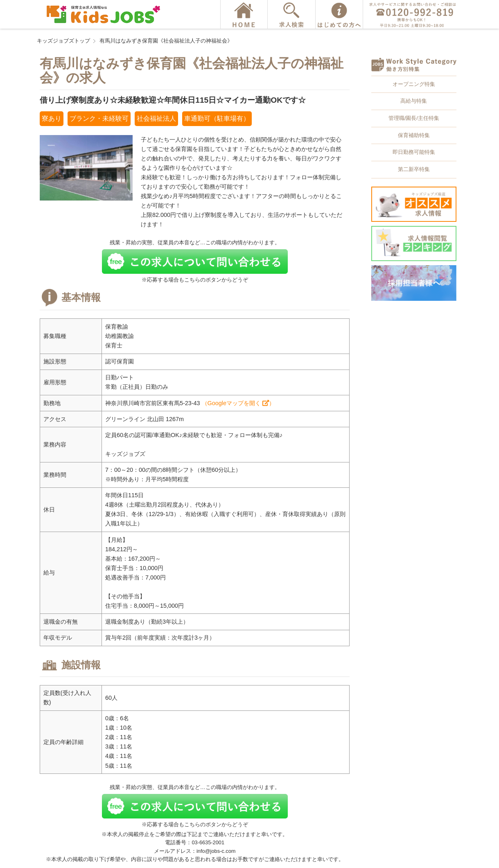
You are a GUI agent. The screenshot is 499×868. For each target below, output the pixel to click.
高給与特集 (414, 101)
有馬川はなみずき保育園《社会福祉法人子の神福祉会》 (166, 41)
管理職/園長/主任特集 (414, 118)
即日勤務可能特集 (414, 152)
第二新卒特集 (414, 169)
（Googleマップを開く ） (238, 403)
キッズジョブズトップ (63, 41)
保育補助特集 (414, 135)
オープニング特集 (414, 84)
